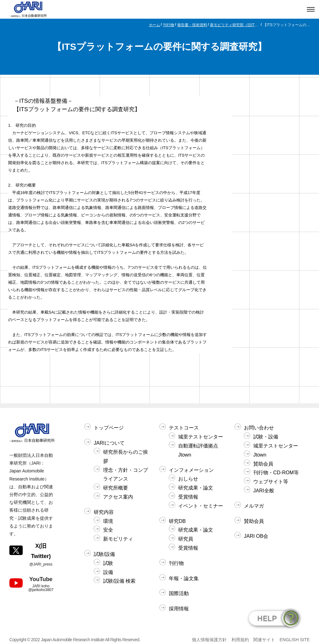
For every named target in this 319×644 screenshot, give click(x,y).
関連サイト (264, 640)
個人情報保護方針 (209, 640)
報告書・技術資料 (192, 25)
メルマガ (254, 506)
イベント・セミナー (201, 506)
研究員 (186, 539)
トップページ (109, 428)
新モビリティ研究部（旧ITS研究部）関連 (235, 25)
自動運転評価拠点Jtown (198, 450)
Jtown (260, 455)
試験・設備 (266, 437)
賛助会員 (263, 464)
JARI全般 (264, 491)
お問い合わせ (259, 428)
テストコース (184, 428)
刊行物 (169, 25)
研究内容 (104, 512)
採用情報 (179, 609)
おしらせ (188, 479)
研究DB (177, 521)
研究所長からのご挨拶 (126, 457)
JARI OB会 (256, 536)
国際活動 (179, 593)
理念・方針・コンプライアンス (126, 475)
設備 (108, 572)
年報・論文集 (184, 578)
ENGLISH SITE (295, 640)
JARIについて (109, 443)
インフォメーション (191, 470)
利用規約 (240, 640)
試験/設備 (104, 554)
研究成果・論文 (196, 488)
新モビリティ (118, 539)
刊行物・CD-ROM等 (276, 473)
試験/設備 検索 (119, 581)
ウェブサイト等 (271, 482)
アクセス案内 (118, 497)
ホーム (155, 25)
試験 (108, 563)
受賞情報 (188, 497)
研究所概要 (116, 488)
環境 (108, 521)
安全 (108, 530)
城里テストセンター (201, 437)
